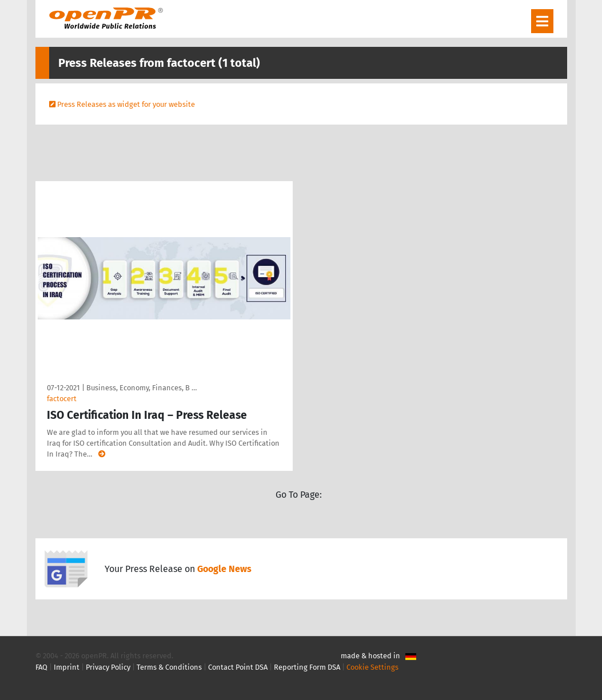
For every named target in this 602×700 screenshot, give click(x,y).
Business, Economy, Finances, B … (141, 388)
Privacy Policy (108, 667)
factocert (62, 399)
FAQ (41, 667)
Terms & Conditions (169, 667)
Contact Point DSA (238, 667)
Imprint (67, 667)
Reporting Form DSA (307, 667)
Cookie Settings (372, 667)
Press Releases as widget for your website (126, 104)
